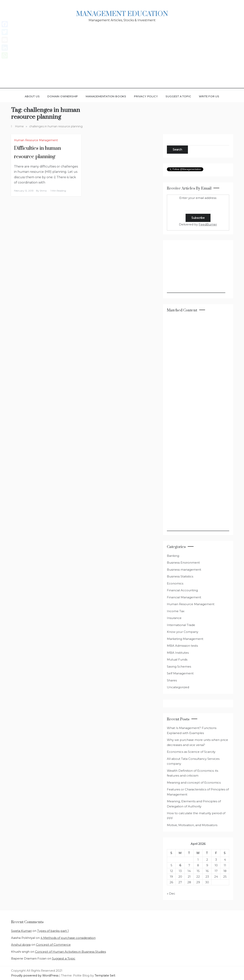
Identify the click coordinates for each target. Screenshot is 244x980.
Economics (175, 583)
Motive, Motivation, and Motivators (192, 825)
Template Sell (105, 975)
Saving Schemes (179, 666)
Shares (172, 680)
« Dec (171, 894)
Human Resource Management (36, 140)
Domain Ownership (63, 96)
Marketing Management (185, 639)
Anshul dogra (21, 945)
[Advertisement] (122, 61)
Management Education (122, 14)
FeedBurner (208, 224)
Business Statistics (180, 576)
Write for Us (209, 96)
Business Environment (183, 563)
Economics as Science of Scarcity (191, 752)
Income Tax (176, 611)
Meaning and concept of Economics (194, 783)
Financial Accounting (182, 590)
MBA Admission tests (182, 646)
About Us (32, 96)
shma (43, 191)
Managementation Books (106, 96)
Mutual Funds (177, 659)
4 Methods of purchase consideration (68, 938)
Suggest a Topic (178, 96)
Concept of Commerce (53, 945)
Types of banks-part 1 (53, 931)
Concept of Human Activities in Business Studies (70, 952)
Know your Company (183, 632)
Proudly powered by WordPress (35, 975)
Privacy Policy (146, 96)
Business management (184, 570)
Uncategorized (178, 687)
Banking (173, 556)
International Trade (181, 625)
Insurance (174, 618)
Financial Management (184, 597)
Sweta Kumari (21, 931)
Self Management (180, 673)
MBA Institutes (178, 653)
